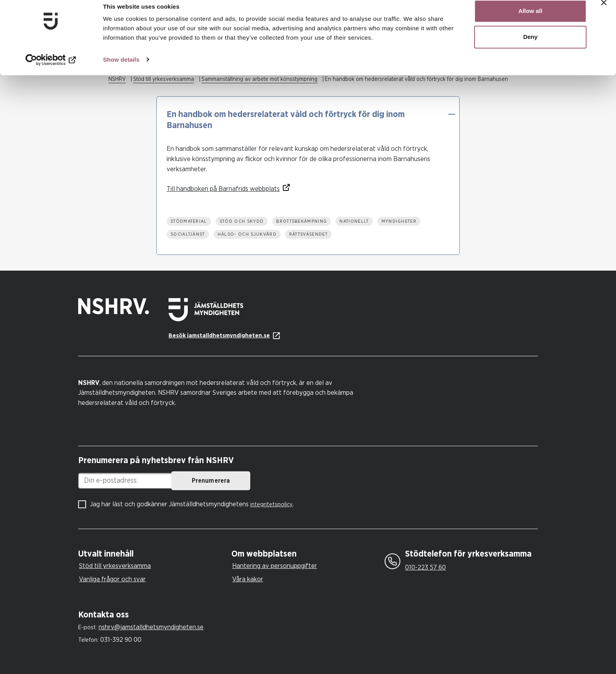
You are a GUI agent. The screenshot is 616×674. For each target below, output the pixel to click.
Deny (531, 47)
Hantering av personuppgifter (275, 566)
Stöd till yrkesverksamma (115, 566)
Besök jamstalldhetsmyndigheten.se (219, 336)
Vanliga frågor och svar (112, 579)
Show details (121, 69)
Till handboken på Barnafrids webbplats (223, 189)
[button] (451, 114)
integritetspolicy (271, 505)
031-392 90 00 (121, 640)
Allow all (531, 21)
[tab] (153, 554)
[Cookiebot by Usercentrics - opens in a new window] (51, 69)
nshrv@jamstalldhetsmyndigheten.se (151, 627)
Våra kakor (248, 579)
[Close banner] (604, 12)
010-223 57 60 (425, 567)
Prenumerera (271, 481)
